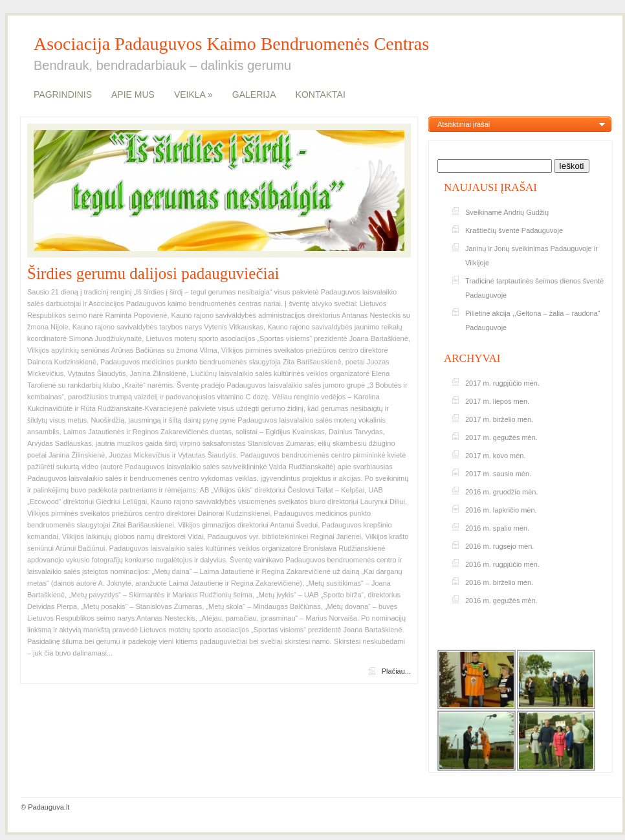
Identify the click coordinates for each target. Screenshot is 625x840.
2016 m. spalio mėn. (497, 528)
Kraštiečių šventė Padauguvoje (514, 230)
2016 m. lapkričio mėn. (501, 510)
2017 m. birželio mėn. (499, 419)
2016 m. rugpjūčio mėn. (502, 564)
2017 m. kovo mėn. (496, 456)
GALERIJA (254, 94)
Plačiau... (396, 671)
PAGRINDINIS (63, 94)
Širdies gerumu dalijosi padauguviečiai (153, 273)
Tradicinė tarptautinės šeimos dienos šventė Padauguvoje (534, 288)
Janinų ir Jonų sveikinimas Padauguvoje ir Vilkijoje (532, 256)
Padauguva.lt (49, 807)
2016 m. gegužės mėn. (501, 601)
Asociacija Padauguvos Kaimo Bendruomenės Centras (231, 44)
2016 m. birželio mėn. (499, 582)
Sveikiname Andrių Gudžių (507, 212)
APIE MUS (133, 94)
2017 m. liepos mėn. (497, 401)
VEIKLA (193, 94)
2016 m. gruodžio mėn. (502, 492)
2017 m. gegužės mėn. (501, 437)
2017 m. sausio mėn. (498, 474)
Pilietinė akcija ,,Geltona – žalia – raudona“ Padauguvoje (533, 320)
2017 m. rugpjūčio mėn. (502, 383)
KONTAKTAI (321, 94)
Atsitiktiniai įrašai (464, 124)
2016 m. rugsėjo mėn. (499, 546)
